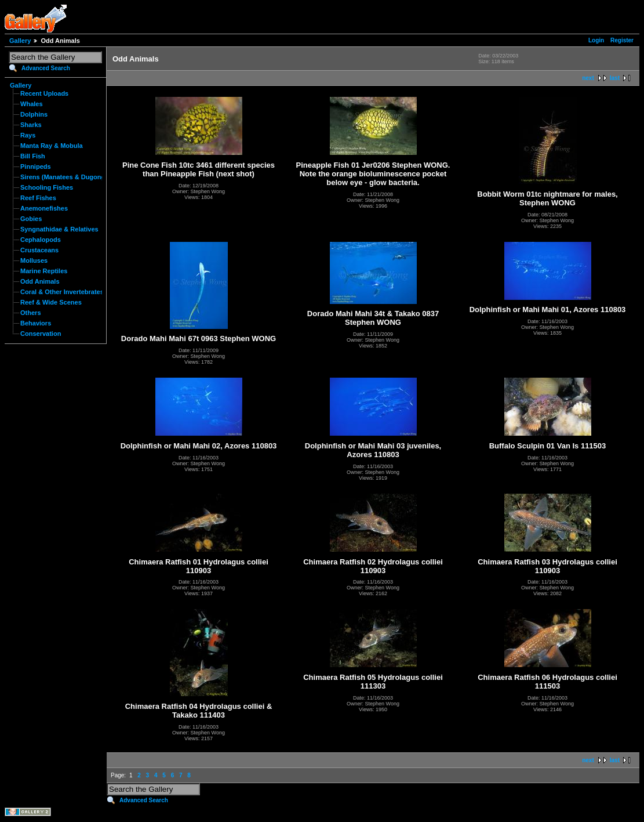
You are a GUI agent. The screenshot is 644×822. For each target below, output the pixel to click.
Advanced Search (46, 68)
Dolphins (34, 114)
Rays (28, 135)
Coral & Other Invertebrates (62, 292)
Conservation (41, 334)
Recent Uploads (44, 93)
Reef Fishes (38, 198)
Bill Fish (33, 156)
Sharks (31, 125)
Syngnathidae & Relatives (59, 229)
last (615, 78)
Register (622, 40)
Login (596, 40)
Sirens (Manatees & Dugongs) (66, 177)
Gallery (20, 41)
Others (31, 313)
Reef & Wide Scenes (51, 302)
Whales (32, 104)
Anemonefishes (44, 208)
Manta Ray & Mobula (52, 146)
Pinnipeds (36, 166)
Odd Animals (40, 281)
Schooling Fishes (47, 187)
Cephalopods (41, 240)
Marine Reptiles (44, 271)
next (588, 78)
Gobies (31, 219)
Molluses (34, 260)
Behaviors (36, 323)
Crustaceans (39, 250)
